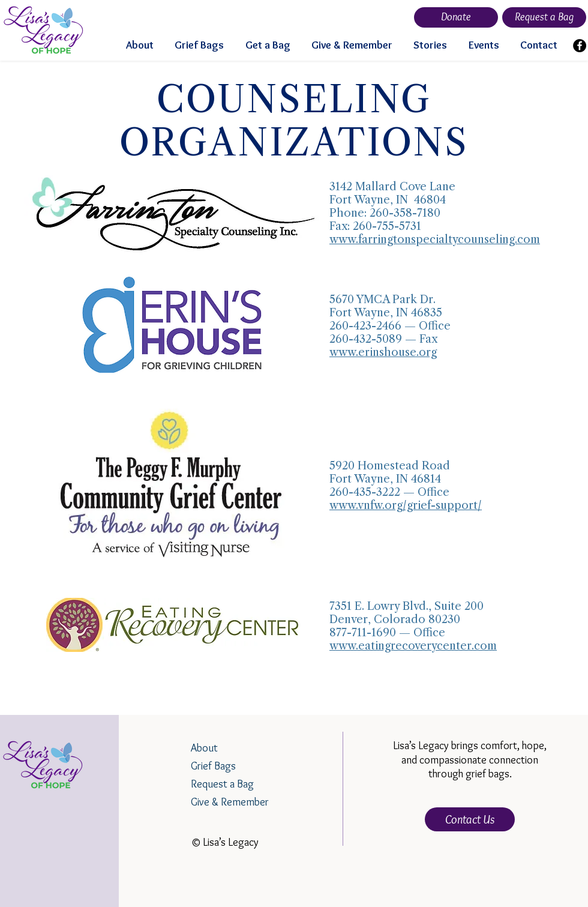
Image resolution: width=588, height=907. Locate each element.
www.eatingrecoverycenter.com (413, 646)
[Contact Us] (470, 819)
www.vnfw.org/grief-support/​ (406, 505)
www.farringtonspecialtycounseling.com (435, 240)
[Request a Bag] (544, 17)
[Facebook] (580, 46)
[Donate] (456, 17)
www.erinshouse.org (383, 352)
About (204, 748)
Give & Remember (230, 802)
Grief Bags (213, 766)
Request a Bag (222, 784)
